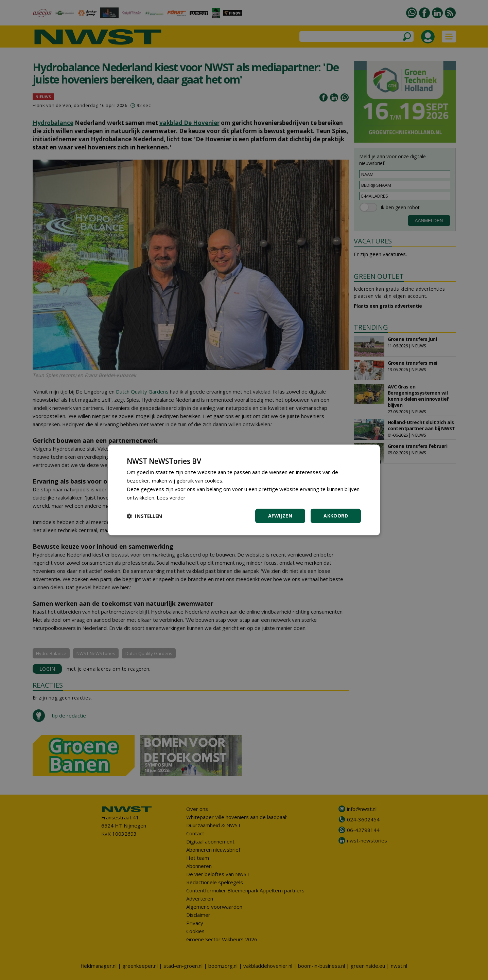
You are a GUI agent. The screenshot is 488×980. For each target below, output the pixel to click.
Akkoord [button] (336, 516)
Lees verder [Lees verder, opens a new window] (171, 497)
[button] (144, 516)
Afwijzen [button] (280, 516)
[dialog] (244, 490)
